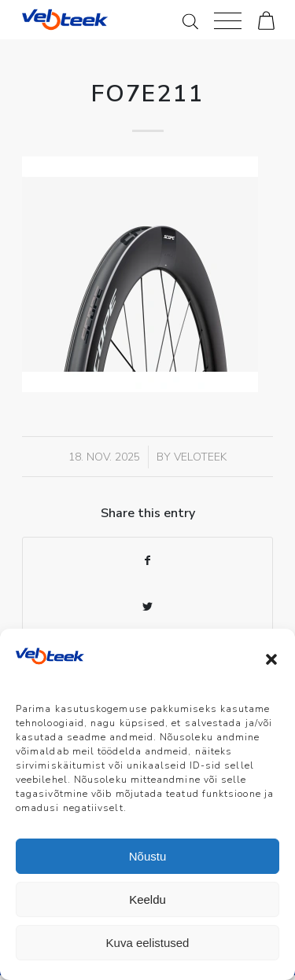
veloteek (200, 457)
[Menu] (228, 20)
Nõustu (148, 856)
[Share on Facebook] (147, 561)
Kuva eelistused (148, 943)
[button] (271, 659)
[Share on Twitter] (147, 607)
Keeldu (147, 899)
